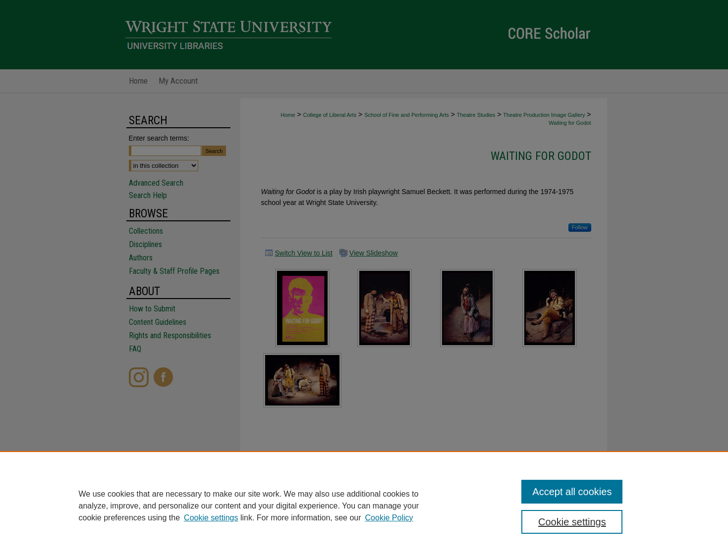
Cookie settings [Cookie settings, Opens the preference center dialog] (572, 522)
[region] (364, 506)
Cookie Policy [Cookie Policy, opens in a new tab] (389, 518)
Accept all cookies (572, 492)
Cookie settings (211, 518)
